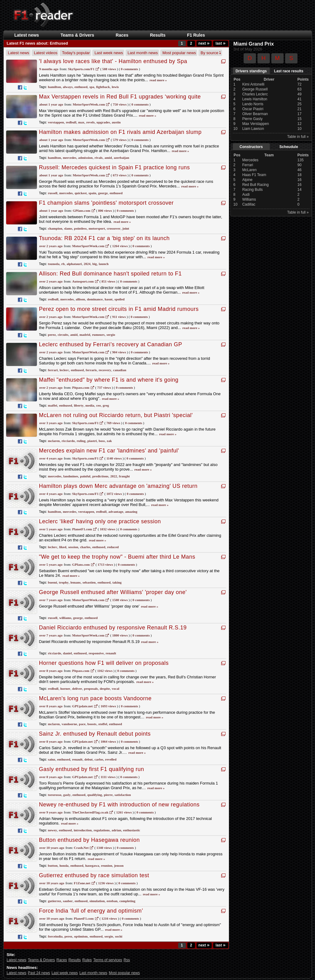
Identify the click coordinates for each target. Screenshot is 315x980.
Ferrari (247, 165)
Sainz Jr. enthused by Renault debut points (95, 734)
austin (116, 122)
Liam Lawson (253, 129)
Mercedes (250, 160)
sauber (68, 901)
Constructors (251, 147)
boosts (92, 724)
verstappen (56, 122)
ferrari (53, 370)
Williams (249, 199)
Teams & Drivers (77, 35)
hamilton (54, 87)
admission (85, 158)
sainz (52, 759)
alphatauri (74, 264)
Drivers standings (251, 71)
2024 (87, 264)
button (53, 866)
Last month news (143, 53)
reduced (113, 547)
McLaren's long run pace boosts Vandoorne (95, 698)
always (68, 87)
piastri (92, 441)
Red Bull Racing (255, 185)
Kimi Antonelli (253, 84)
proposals (91, 689)
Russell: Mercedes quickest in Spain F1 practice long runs (115, 167)
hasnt (109, 299)
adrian (116, 830)
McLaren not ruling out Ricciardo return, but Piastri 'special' (116, 415)
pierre (108, 795)
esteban (112, 901)
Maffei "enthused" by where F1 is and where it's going (109, 380)
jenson (119, 866)
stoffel (103, 724)
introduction (83, 830)
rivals (98, 158)
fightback (103, 87)
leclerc (64, 370)
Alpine (247, 180)
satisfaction (123, 795)
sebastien (89, 582)
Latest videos (46, 53)
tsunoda (54, 264)
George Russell (255, 89)
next (204, 43)
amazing (131, 512)
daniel (68, 653)
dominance (95, 299)
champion (55, 228)
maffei (53, 405)
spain (92, 193)
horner (65, 689)
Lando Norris (253, 104)
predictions (100, 476)
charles (85, 547)
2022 (114, 476)
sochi (119, 936)
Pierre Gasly (252, 119)
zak (109, 441)
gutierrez (55, 901)
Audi (246, 195)
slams (68, 228)
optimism (81, 936)
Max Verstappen (255, 124)
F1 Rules (196, 35)
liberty (79, 405)
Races (122, 35)
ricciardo (68, 441)
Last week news (109, 53)
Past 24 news (39, 973)
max (81, 122)
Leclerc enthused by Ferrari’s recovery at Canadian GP (111, 344)
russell (53, 193)
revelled (111, 759)
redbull (71, 122)
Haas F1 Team (254, 175)
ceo (98, 405)
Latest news (27, 35)
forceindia (55, 936)
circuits (63, 335)
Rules (87, 960)
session (73, 547)
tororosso (55, 795)
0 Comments (130, 69)
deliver (77, 689)
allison (80, 299)
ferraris (91, 370)
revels (90, 122)
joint (126, 228)
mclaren (54, 441)
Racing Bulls (252, 190)
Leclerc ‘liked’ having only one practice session (100, 521)
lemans (76, 582)
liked (63, 547)
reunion (106, 866)
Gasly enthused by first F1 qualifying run (92, 769)
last (221, 43)
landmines (71, 476)
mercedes (70, 158)
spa (92, 87)
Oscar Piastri (253, 109)
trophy (64, 582)
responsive (96, 653)
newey (52, 830)
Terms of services (108, 960)
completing (127, 901)
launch (104, 264)
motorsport (97, 228)
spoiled (120, 299)
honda (64, 866)
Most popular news (179, 53)
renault (111, 653)
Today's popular (76, 53)
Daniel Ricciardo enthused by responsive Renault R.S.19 (113, 628)
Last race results (289, 71)
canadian (120, 370)
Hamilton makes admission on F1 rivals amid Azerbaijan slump (120, 132)
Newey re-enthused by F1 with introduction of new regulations (119, 805)
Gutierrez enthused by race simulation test (94, 875)
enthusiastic (132, 830)
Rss (127, 960)
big (95, 264)
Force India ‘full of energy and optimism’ (91, 911)
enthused (81, 87)
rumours (98, 335)
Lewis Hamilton (255, 99)
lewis (115, 87)
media (90, 405)
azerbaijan (122, 158)
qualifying (95, 795)
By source (211, 53)
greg (106, 405)
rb (63, 264)
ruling (81, 441)
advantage (116, 512)
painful (85, 476)
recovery (105, 370)
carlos (99, 759)
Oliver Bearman (255, 114)
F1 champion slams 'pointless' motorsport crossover (106, 203)
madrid (85, 335)
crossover (114, 228)
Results (158, 35)
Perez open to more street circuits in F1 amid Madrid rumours (119, 309)
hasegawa (92, 866)
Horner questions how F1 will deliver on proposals (104, 663)
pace (82, 724)
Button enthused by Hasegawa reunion (90, 840)
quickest (80, 193)
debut (88, 759)
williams (65, 618)
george (103, 193)
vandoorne (69, 724)
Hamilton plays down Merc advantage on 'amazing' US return (118, 486)
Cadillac (249, 204)
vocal (115, 689)
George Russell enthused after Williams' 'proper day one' (113, 592)
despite (105, 689)
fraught (124, 476)
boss (102, 441)
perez (52, 335)
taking (117, 582)
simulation (97, 901)
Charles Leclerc (255, 94)
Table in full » (298, 137)
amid (108, 158)
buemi (52, 582)
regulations (102, 830)
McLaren (249, 170)
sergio (111, 335)
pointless (80, 228)
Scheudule (289, 147)
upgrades (103, 122)
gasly (67, 795)
